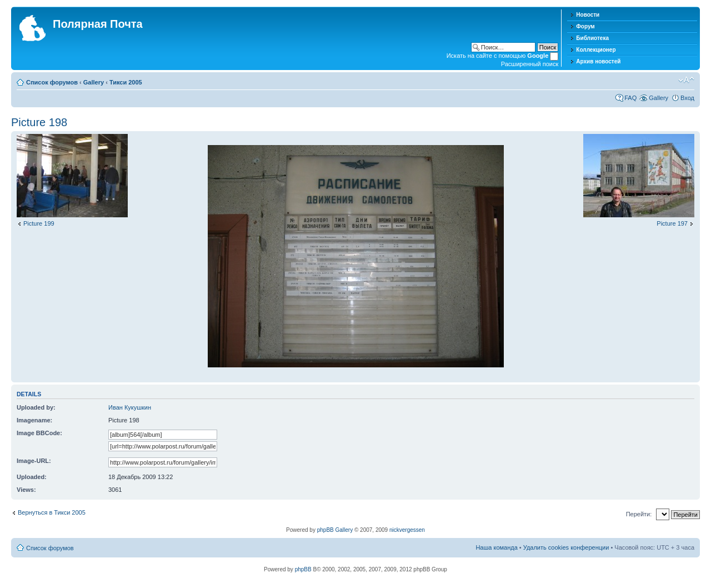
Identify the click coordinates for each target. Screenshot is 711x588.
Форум (585, 26)
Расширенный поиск (530, 64)
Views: (26, 490)
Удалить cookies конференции (566, 547)
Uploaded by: (36, 407)
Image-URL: (34, 461)
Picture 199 (39, 223)
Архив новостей (598, 61)
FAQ (630, 98)
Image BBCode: (39, 433)
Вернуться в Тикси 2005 (52, 512)
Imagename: (34, 420)
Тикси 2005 (126, 82)
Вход (687, 98)
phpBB (303, 569)
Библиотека (592, 38)
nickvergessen (407, 530)
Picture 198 (39, 122)
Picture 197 (672, 223)
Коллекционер (596, 50)
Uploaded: (32, 477)
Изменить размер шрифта (686, 80)
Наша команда (496, 547)
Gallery (94, 82)
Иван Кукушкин (130, 407)
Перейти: (639, 514)
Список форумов (52, 82)
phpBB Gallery (335, 530)
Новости (588, 15)
